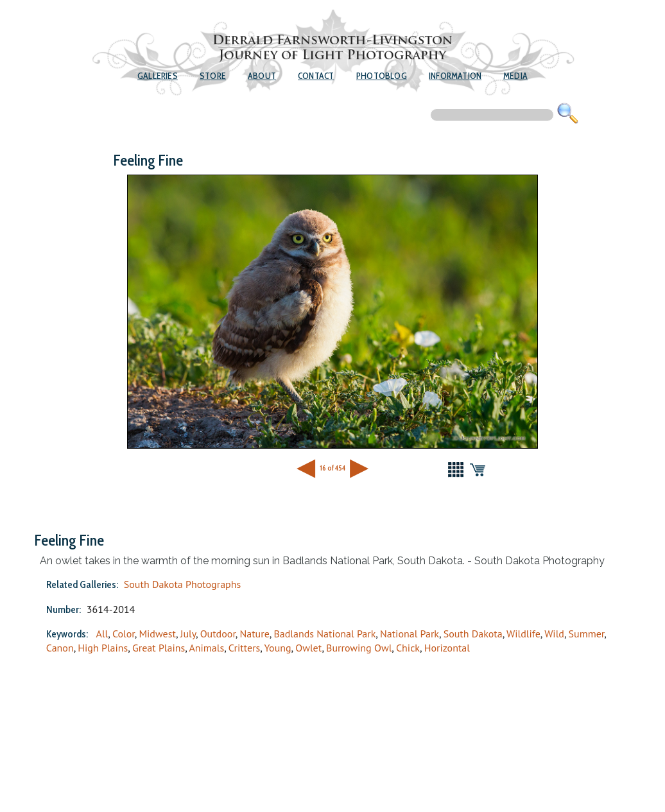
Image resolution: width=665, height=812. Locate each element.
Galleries (158, 76)
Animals (206, 648)
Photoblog (382, 76)
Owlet (308, 648)
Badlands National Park (324, 634)
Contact (316, 76)
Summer (587, 634)
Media (515, 76)
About (262, 76)
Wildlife (523, 634)
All (102, 634)
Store (213, 76)
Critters (245, 648)
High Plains (103, 648)
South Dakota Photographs (182, 584)
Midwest (157, 634)
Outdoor (218, 634)
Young (277, 648)
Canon (60, 648)
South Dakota (473, 634)
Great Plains (159, 648)
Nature (254, 634)
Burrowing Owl (359, 648)
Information (455, 76)
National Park (410, 634)
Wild (554, 634)
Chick (408, 648)
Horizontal (447, 648)
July (188, 634)
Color (124, 634)
